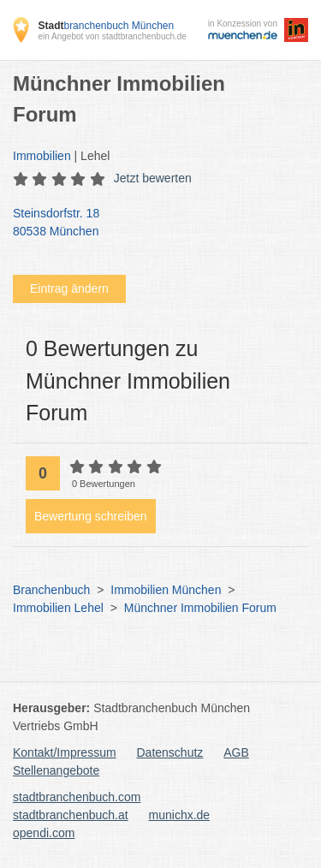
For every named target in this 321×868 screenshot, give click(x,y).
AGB (236, 752)
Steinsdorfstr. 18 (152, 223)
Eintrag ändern (69, 288)
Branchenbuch (51, 590)
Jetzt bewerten (153, 178)
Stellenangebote (56, 770)
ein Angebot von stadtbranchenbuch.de (112, 36)
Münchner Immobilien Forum (200, 608)
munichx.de (180, 815)
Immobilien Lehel (58, 608)
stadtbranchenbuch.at (71, 815)
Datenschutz (170, 752)
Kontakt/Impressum (65, 752)
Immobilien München (166, 590)
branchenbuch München (106, 26)
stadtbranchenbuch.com (77, 797)
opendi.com (44, 833)
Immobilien (42, 156)
